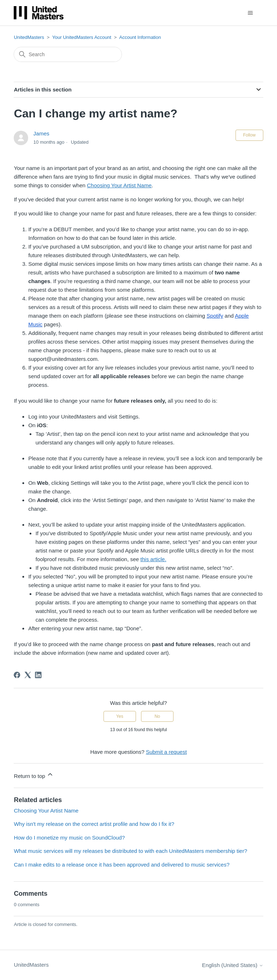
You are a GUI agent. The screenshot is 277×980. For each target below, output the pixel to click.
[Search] (68, 54)
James (41, 133)
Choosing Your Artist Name (46, 811)
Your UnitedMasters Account (82, 37)
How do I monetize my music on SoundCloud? (69, 838)
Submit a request (166, 752)
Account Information (140, 37)
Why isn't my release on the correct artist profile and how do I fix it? (94, 824)
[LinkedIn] (38, 675)
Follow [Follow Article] (249, 135)
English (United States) (233, 965)
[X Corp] (28, 675)
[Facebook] (17, 675)
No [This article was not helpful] (157, 716)
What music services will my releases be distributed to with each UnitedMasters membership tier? (130, 851)
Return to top (34, 775)
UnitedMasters (29, 37)
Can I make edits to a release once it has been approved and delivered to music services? (122, 865)
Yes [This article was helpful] (120, 716)
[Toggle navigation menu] (250, 13)
